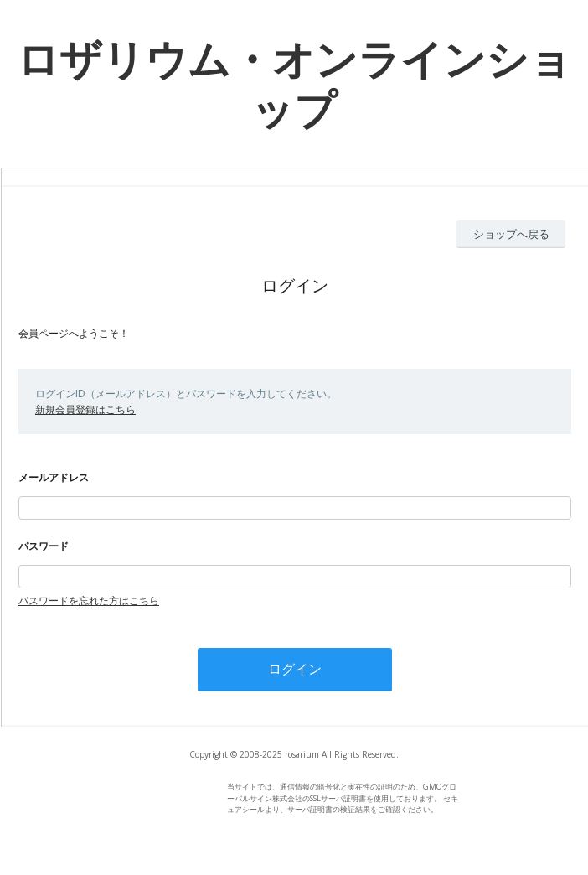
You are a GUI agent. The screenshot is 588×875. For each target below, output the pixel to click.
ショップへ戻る (511, 234)
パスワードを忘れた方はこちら (89, 601)
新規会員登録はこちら (85, 409)
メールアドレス (54, 477)
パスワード (44, 546)
